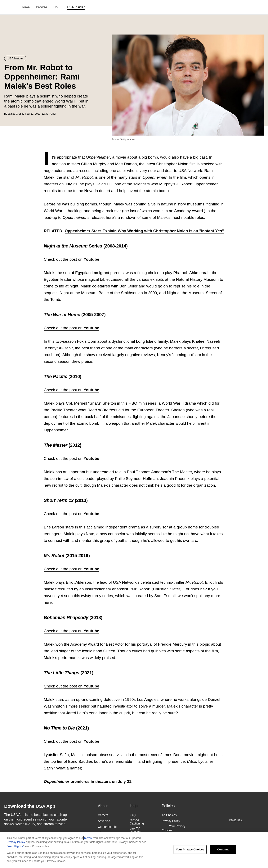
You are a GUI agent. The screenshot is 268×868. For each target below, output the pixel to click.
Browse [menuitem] (42, 7)
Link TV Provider (135, 830)
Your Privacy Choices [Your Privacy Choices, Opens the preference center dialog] (190, 849)
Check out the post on (72, 259)
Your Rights (15, 846)
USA (10, 7)
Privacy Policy (171, 821)
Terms (88, 838)
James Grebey (16, 114)
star (67, 177)
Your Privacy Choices (173, 828)
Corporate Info (107, 827)
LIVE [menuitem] (57, 7)
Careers (103, 815)
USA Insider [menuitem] (76, 7)
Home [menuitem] (25, 7)
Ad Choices (169, 815)
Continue (223, 849)
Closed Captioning (137, 822)
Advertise (104, 821)
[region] (134, 850)
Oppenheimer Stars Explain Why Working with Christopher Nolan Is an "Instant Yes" (144, 231)
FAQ (133, 815)
